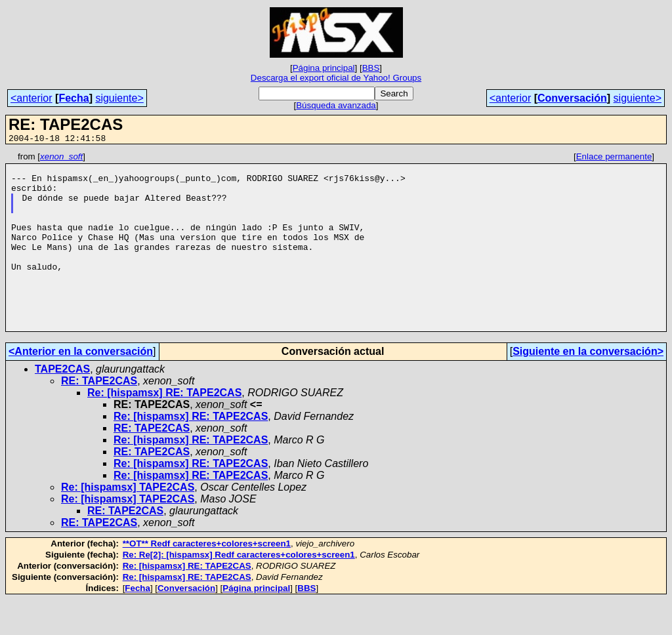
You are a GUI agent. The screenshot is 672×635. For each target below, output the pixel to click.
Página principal (324, 68)
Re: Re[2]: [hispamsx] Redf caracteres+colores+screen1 (239, 590)
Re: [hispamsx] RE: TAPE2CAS (164, 428)
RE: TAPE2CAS (99, 416)
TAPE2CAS (62, 404)
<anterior (31, 98)
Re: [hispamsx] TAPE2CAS (128, 522)
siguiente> (119, 98)
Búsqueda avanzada (336, 105)
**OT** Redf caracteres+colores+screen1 (207, 579)
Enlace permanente (614, 158)
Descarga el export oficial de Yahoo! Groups (336, 78)
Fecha (73, 98)
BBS (371, 68)
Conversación (572, 98)
